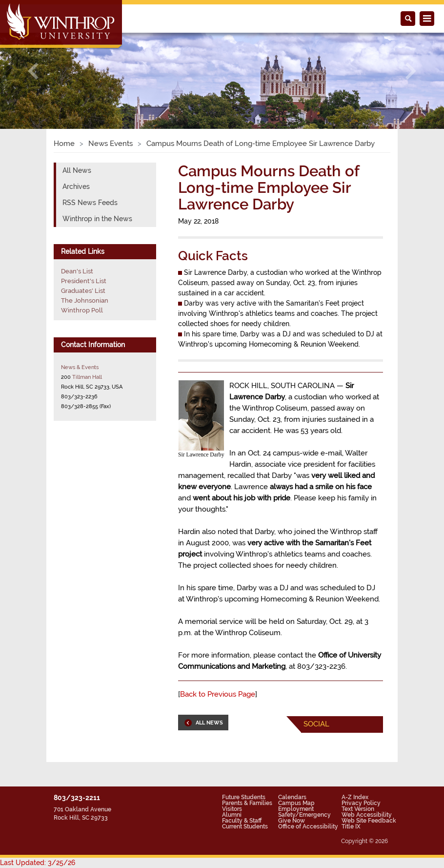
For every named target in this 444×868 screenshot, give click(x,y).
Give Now (292, 821)
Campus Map (296, 803)
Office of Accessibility (308, 827)
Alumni (232, 815)
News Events (111, 144)
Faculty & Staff (242, 821)
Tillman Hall (87, 377)
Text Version (358, 809)
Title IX (351, 827)
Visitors (232, 809)
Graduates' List (83, 291)
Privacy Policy (361, 803)
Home (64, 144)
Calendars (292, 797)
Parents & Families (247, 803)
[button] (33, 71)
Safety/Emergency (304, 815)
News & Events (80, 367)
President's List (84, 281)
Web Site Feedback (369, 821)
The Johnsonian (85, 300)
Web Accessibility (367, 815)
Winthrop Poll (82, 310)
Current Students (245, 827)
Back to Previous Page (218, 694)
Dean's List (77, 271)
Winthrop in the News (97, 219)
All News (77, 170)
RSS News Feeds (90, 203)
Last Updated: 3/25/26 (38, 863)
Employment (296, 809)
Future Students (244, 797)
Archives (76, 186)
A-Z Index (355, 797)
